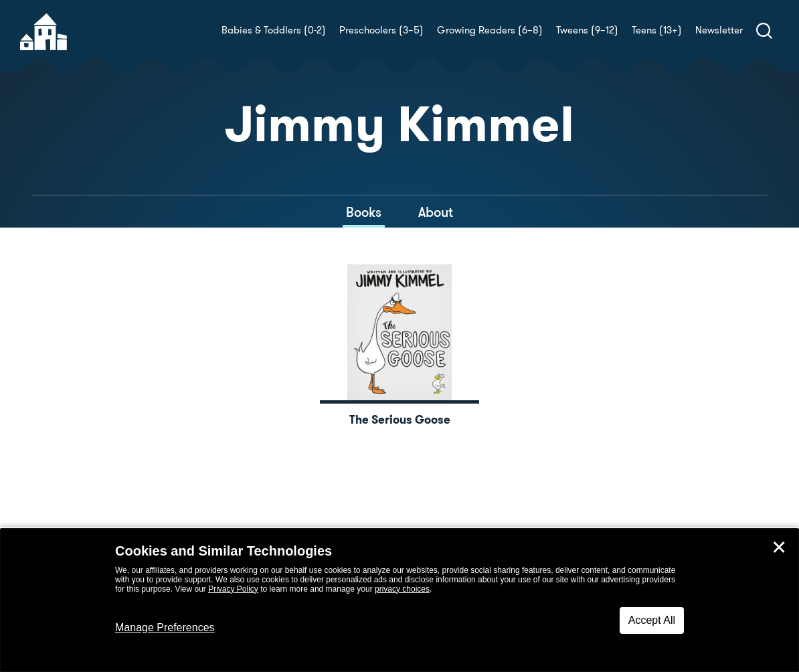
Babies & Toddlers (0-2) (274, 30)
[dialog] (399, 600)
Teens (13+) (657, 30)
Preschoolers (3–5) (381, 30)
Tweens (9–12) (587, 30)
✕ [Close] (779, 548)
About (436, 212)
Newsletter (719, 30)
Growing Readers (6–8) (490, 30)
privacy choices (402, 589)
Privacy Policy (233, 589)
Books (364, 212)
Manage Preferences (165, 627)
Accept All (652, 620)
